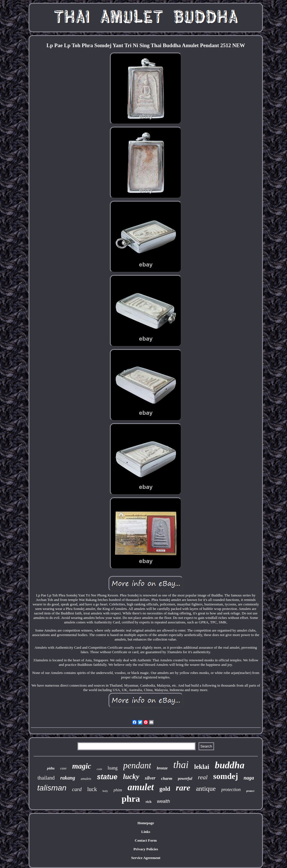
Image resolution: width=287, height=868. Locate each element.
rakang (68, 778)
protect (250, 791)
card (77, 789)
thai (181, 765)
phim (118, 790)
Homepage (146, 823)
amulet (141, 787)
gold (165, 789)
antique (206, 789)
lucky (131, 777)
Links (146, 832)
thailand (46, 778)
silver (150, 778)
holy (105, 791)
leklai (202, 767)
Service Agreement (146, 858)
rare (183, 788)
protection (231, 790)
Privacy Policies (146, 849)
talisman (52, 788)
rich (148, 802)
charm (167, 778)
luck (92, 789)
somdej (226, 776)
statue (107, 777)
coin (99, 769)
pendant (137, 765)
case (63, 768)
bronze (162, 768)
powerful (185, 779)
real (203, 777)
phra (131, 799)
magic (82, 766)
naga (249, 778)
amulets (86, 779)
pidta (51, 768)
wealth (163, 801)
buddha (230, 765)
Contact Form (146, 840)
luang (113, 768)
